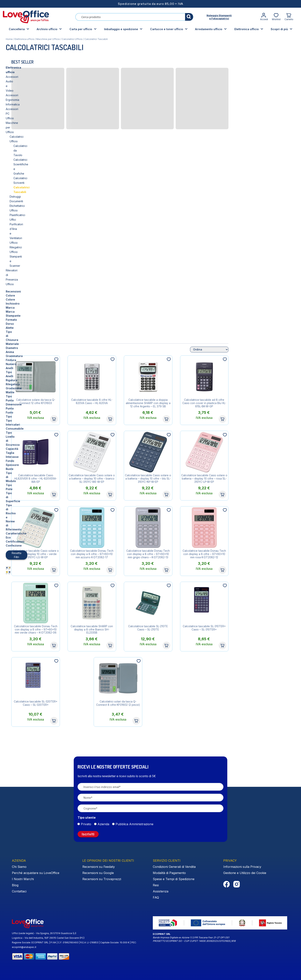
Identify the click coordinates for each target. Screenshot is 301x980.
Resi (156, 885)
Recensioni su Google (98, 873)
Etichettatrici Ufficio (22, 118)
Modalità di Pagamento (169, 873)
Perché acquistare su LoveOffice (36, 873)
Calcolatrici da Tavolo (27, 95)
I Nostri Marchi (23, 879)
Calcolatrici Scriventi (26, 104)
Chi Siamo (19, 867)
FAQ (156, 897)
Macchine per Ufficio (48, 39)
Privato (86, 824)
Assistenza (161, 891)
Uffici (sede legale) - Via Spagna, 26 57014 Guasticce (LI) (44, 933)
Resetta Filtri (19, 301)
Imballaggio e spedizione (121, 29)
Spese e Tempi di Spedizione (174, 879)
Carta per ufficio (81, 29)
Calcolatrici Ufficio (72, 39)
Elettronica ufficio (247, 29)
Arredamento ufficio (209, 29)
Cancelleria (17, 29)
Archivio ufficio (47, 29)
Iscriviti (88, 834)
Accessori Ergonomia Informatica (26, 77)
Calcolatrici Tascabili (28, 109)
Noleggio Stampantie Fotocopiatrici (219, 17)
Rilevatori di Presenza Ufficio (24, 141)
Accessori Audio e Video (21, 72)
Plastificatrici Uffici (21, 123)
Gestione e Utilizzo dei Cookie (245, 873)
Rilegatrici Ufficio (20, 132)
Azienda (103, 824)
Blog (15, 885)
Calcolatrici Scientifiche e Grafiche (35, 100)
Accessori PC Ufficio (19, 81)
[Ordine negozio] (276, 350)
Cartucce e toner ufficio (167, 29)
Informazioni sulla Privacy (242, 867)
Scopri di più (279, 29)
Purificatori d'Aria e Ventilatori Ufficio (33, 127)
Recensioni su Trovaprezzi (102, 879)
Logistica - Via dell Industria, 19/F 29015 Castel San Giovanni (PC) (48, 938)
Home (9, 39)
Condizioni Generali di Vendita (174, 867)
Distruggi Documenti (22, 114)
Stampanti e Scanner (23, 137)
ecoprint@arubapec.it (24, 947)
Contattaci (19, 891)
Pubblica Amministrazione (134, 824)
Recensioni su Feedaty (99, 867)
